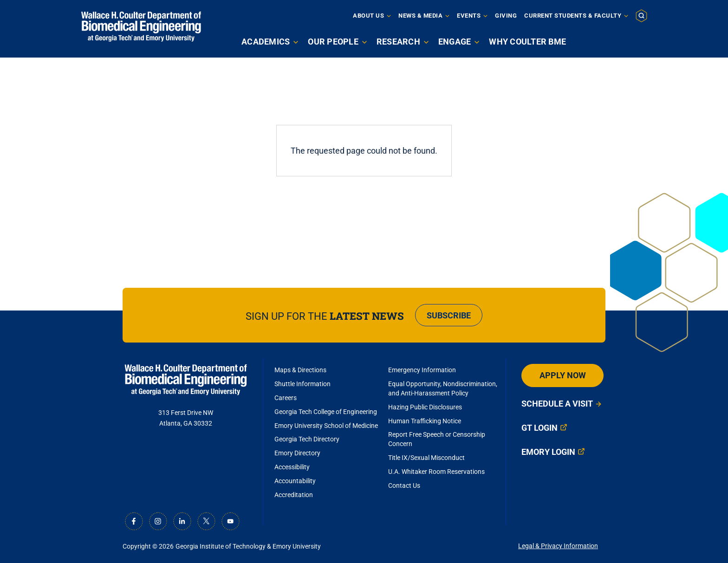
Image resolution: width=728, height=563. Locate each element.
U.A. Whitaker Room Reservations (436, 472)
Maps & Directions (300, 370)
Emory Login (548, 452)
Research (398, 42)
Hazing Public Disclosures (425, 407)
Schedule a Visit (557, 404)
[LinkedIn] (182, 521)
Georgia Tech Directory (307, 439)
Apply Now (563, 375)
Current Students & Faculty (573, 16)
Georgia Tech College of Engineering (326, 412)
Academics (266, 42)
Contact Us (404, 485)
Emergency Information (422, 370)
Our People (333, 42)
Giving (506, 16)
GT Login (539, 428)
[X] (206, 521)
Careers (286, 398)
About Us (368, 16)
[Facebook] (134, 521)
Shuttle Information (302, 384)
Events (469, 16)
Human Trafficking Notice (425, 421)
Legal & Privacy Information (558, 546)
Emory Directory (297, 453)
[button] (641, 15)
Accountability (295, 481)
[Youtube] (230, 521)
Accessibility (292, 467)
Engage (455, 42)
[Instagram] (158, 521)
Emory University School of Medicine (327, 426)
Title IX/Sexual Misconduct (426, 458)
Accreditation (294, 495)
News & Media (420, 16)
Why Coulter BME (527, 42)
